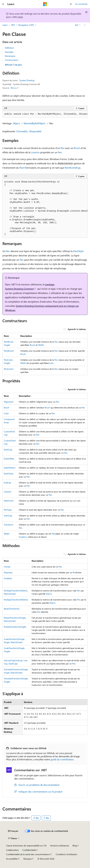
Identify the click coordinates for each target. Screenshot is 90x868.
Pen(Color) (9, 369)
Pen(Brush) (9, 351)
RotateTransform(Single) (15, 627)
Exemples (9, 52)
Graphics (23, 537)
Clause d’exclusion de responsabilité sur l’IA (26, 846)
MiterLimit (9, 501)
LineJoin (35, 152)
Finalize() (8, 578)
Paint (22, 168)
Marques (28, 859)
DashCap (8, 450)
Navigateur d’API (26, 25)
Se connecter (81, 4)
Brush (77, 148)
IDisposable (35, 131)
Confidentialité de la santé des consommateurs (28, 854)
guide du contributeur (62, 759)
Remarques (10, 56)
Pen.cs (14, 88)
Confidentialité (29, 850)
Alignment (9, 402)
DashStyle (78, 251)
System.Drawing (27, 80)
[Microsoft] (45, 4)
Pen (63, 148)
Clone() (7, 567)
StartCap (8, 516)
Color (51, 363)
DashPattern (10, 468)
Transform (8, 525)
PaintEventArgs (73, 168)
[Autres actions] (85, 25)
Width (41, 345)
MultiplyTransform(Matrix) (16, 600)
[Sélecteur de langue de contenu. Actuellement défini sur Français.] (13, 831)
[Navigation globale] (3, 4)
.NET (13, 25)
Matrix (49, 594)
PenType (8, 510)
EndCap (7, 483)
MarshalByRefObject (35, 123)
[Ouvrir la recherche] (71, 4)
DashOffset (9, 459)
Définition (9, 48)
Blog (75, 846)
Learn (5, 25)
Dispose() (8, 572)
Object (16, 123)
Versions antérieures (60, 846)
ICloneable (22, 131)
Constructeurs (12, 60)
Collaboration (12, 850)
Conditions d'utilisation (66, 854)
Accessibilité (12, 859)
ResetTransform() (12, 609)
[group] (45, 114)
